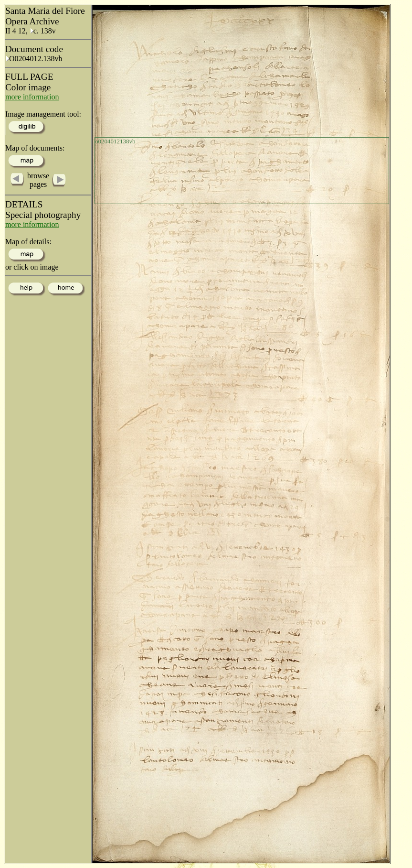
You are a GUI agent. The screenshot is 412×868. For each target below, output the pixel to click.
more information (32, 97)
